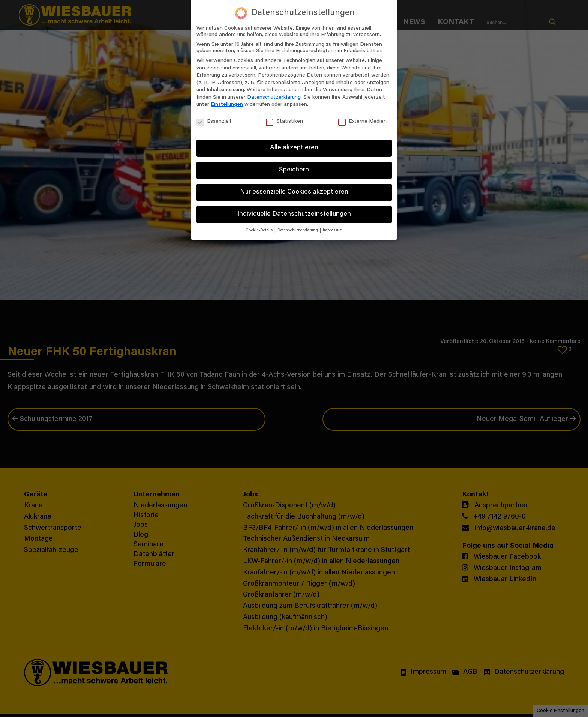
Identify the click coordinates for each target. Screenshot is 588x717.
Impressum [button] (333, 231)
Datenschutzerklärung (274, 98)
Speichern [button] (294, 170)
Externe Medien (362, 122)
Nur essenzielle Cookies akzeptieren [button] (294, 192)
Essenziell (214, 122)
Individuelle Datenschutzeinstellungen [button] (294, 214)
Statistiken (284, 122)
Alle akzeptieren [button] (294, 148)
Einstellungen (227, 105)
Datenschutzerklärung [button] (298, 231)
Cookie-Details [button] (260, 231)
